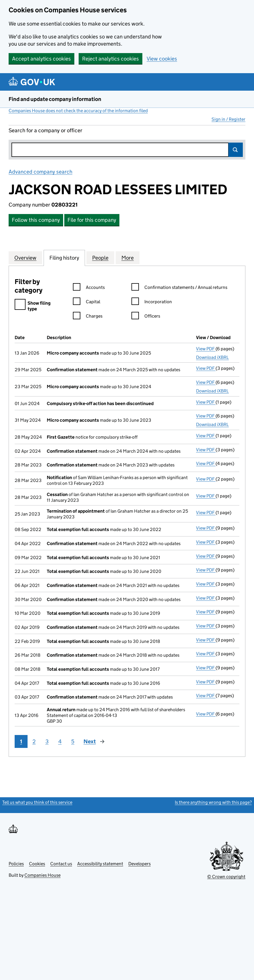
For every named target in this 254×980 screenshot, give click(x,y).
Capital (87, 303)
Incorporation (152, 303)
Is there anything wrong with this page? (213, 802)
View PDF (206, 349)
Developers (139, 864)
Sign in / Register (228, 119)
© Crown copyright (226, 877)
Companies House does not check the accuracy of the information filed (78, 111)
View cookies (162, 59)
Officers (146, 317)
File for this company (92, 220)
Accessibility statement (100, 864)
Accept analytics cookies (41, 59)
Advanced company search (40, 172)
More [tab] (128, 258)
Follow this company (36, 220)
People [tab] (100, 258)
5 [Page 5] (73, 741)
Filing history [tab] (64, 258)
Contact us (61, 864)
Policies (16, 864)
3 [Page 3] (47, 741)
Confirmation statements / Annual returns (179, 288)
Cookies (37, 864)
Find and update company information (55, 99)
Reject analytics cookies (110, 59)
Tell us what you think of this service (37, 802)
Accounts (89, 288)
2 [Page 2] (34, 741)
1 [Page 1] (21, 741)
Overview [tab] (25, 258)
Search (236, 150)
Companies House (42, 875)
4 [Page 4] (60, 741)
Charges (88, 317)
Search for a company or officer (45, 130)
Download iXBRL (212, 357)
